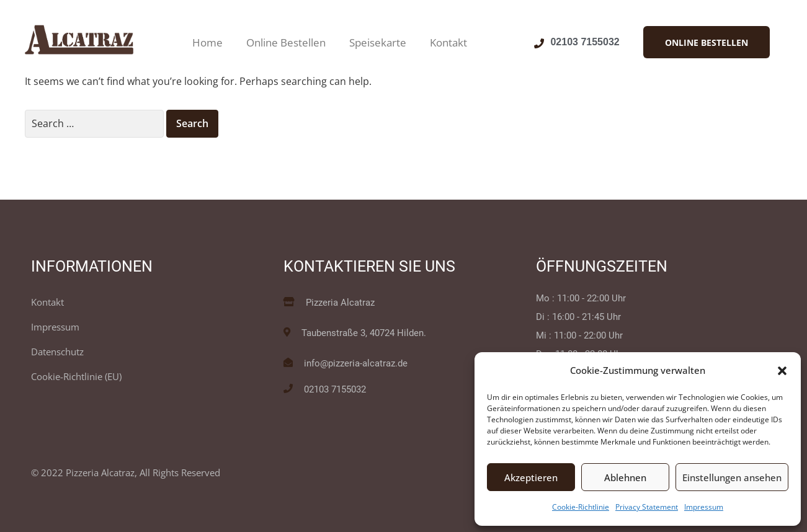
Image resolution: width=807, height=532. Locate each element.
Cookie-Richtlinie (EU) (76, 376)
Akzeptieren (531, 477)
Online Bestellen (286, 42)
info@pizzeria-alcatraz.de (356, 363)
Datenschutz (57, 352)
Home (207, 42)
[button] (782, 371)
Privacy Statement (647, 507)
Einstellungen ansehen (732, 477)
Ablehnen (625, 477)
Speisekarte (378, 42)
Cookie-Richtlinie (581, 507)
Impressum (704, 507)
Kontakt (448, 42)
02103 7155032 (585, 42)
